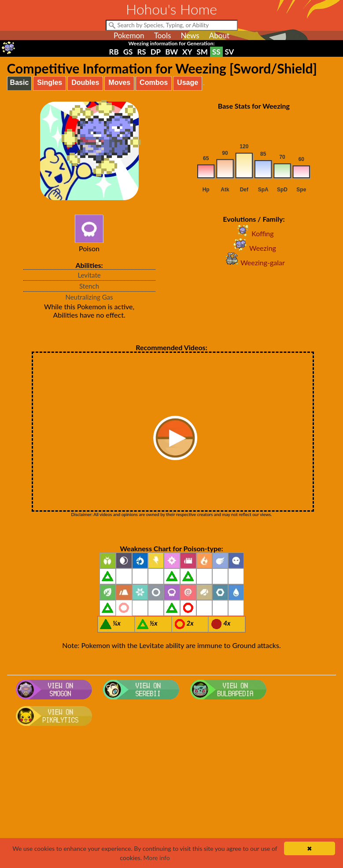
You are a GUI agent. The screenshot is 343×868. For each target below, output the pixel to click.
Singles (50, 82)
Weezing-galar (254, 262)
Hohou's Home (171, 9)
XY (187, 52)
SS (216, 52)
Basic (20, 82)
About (219, 35)
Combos (154, 82)
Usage (188, 82)
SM (202, 52)
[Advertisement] (172, 800)
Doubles (85, 82)
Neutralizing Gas (89, 297)
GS (128, 52)
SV (230, 52)
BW (171, 52)
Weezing (254, 248)
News (190, 35)
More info (157, 858)
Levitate (89, 275)
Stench (89, 286)
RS (141, 52)
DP (156, 52)
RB (114, 52)
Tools (163, 35)
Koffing (254, 233)
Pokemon (129, 35)
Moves (119, 82)
